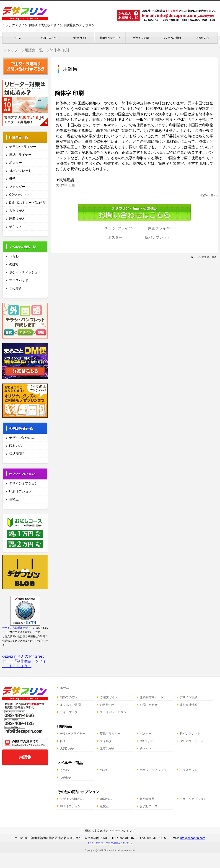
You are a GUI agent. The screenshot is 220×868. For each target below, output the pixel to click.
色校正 (14, 499)
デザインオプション (23, 483)
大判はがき (17, 211)
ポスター (16, 163)
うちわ (14, 256)
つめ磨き (16, 288)
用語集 (25, 757)
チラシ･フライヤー (23, 147)
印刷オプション (20, 491)
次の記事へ (209, 195)
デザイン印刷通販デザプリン (19, 628)
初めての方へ (69, 697)
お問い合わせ (149, 705)
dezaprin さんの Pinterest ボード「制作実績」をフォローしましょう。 (24, 661)
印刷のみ (16, 446)
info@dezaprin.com (192, 838)
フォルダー (17, 187)
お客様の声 (107, 705)
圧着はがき (17, 219)
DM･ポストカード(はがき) (28, 203)
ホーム (64, 688)
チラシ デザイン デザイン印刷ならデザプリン (110, 843)
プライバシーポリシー (115, 712)
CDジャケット (19, 195)
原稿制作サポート (152, 697)
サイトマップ (69, 712)
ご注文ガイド (109, 697)
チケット (16, 227)
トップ (12, 50)
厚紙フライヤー (20, 155)
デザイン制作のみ (22, 438)
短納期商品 (17, 454)
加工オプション (70, 806)
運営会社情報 (189, 705)
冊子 (12, 179)
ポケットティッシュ (23, 272)
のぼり (14, 264)
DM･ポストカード (192, 741)
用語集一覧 (34, 50)
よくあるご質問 (70, 705)
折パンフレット (20, 171)
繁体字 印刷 (65, 185)
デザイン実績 (189, 697)
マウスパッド (19, 280)
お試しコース (149, 806)
